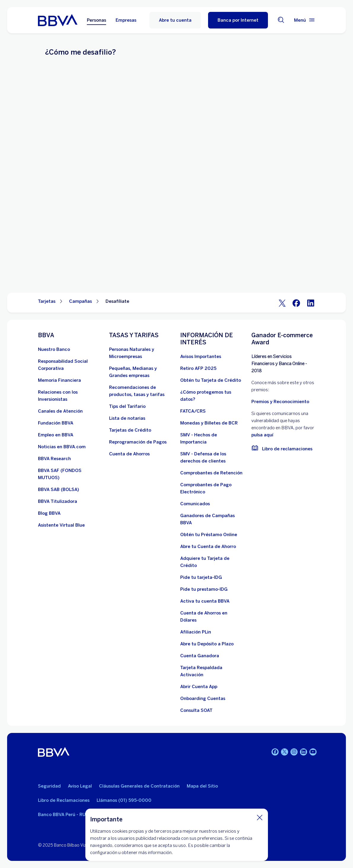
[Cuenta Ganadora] (200, 656)
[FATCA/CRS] (193, 411)
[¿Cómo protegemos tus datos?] (212, 396)
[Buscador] (281, 20)
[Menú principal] (305, 20)
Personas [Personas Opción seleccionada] (96, 20)
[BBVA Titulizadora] (57, 501)
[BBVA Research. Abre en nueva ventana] (54, 459)
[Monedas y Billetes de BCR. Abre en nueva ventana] (209, 423)
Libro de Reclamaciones (64, 800)
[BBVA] (54, 753)
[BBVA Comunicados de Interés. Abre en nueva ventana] (195, 504)
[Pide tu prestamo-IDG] (204, 589)
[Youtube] (313, 752)
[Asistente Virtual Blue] (61, 525)
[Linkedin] (304, 752)
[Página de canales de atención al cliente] (60, 411)
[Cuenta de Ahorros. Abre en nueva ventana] (129, 454)
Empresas (126, 20)
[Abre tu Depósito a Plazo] (207, 644)
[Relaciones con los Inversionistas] (70, 396)
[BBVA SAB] (59, 490)
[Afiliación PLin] (196, 632)
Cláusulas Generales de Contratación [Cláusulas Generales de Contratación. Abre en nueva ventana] (139, 786)
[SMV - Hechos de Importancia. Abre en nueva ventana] (212, 438)
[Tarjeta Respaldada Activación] (212, 671)
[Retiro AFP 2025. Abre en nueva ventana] (198, 368)
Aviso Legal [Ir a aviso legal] (80, 786)
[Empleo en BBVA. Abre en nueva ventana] (56, 435)
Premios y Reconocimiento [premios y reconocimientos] (280, 402)
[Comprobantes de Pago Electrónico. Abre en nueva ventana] (212, 488)
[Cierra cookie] (260, 817)
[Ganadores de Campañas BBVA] (212, 519)
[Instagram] (294, 752)
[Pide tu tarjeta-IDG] (201, 577)
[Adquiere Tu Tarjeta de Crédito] (212, 562)
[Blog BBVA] (49, 513)
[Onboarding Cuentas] (203, 698)
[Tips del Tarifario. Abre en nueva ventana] (127, 406)
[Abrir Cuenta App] (199, 687)
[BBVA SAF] (70, 474)
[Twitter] (282, 303)
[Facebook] (296, 303)
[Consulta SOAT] (196, 710)
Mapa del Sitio (202, 786)
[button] (238, 20)
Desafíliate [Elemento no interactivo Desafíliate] (117, 301)
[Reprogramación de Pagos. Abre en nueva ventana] (138, 442)
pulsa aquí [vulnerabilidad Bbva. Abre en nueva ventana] (262, 435)
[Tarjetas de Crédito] (130, 430)
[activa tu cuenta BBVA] (205, 601)
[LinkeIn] (311, 303)
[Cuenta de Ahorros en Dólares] (212, 617)
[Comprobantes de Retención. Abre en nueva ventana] (211, 473)
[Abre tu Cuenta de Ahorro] (208, 547)
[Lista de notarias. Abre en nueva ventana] (127, 418)
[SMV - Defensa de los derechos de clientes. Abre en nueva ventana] (212, 457)
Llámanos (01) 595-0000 (124, 800)
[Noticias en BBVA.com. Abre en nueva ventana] (62, 447)
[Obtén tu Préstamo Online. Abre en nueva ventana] (209, 535)
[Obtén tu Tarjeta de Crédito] (211, 380)
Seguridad (49, 786)
